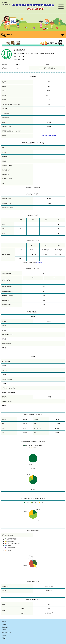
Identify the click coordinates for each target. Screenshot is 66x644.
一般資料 (4, 622)
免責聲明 (4, 635)
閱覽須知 (4, 624)
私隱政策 (4, 638)
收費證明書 (39, 263)
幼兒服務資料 (5, 627)
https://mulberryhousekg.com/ (49, 136)
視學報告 (4, 630)
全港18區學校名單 (6, 633)
